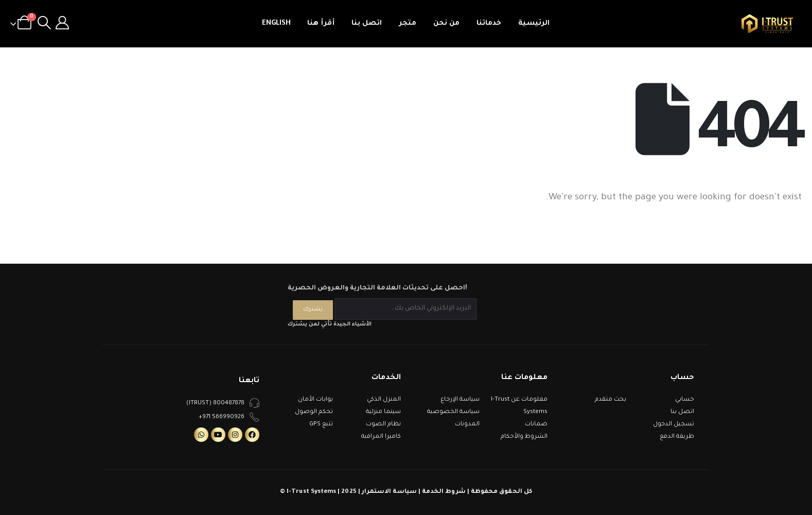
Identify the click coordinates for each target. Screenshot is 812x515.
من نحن (446, 23)
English (276, 23)
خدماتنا (489, 23)
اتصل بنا (367, 23)
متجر (408, 23)
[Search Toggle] (44, 24)
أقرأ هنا (321, 23)
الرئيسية (534, 23)
